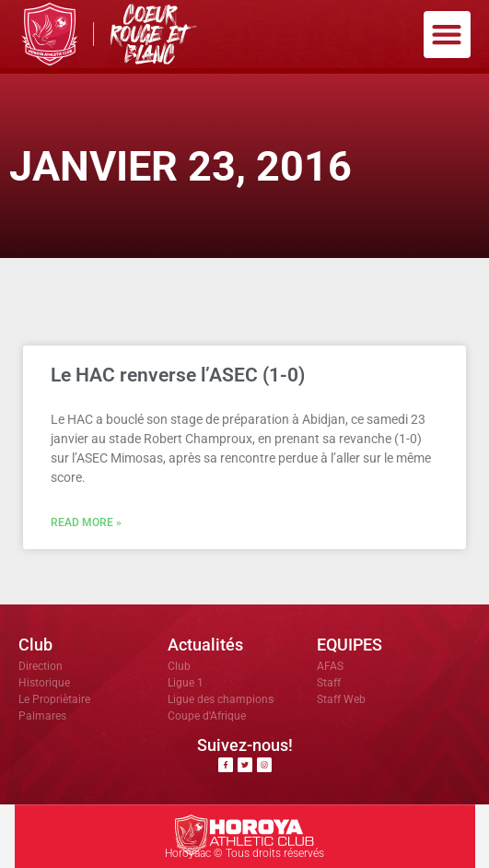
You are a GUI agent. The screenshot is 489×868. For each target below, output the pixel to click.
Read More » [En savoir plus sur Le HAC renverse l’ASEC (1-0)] (86, 522)
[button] (447, 35)
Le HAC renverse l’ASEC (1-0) (178, 375)
